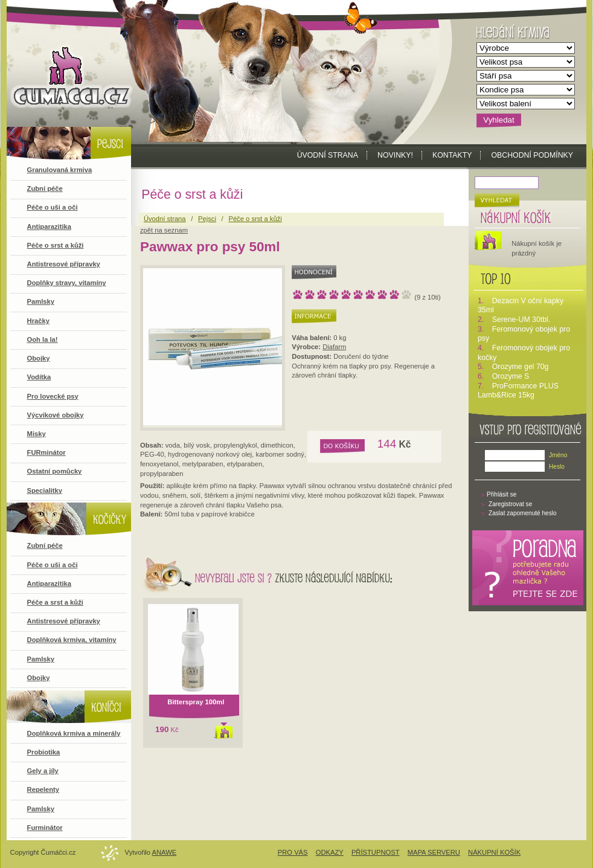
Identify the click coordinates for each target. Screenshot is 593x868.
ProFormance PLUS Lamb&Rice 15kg (518, 391)
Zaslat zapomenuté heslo (523, 513)
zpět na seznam (164, 230)
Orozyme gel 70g (521, 367)
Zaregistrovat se (510, 504)
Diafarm (334, 347)
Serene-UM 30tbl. (521, 320)
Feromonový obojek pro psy (524, 334)
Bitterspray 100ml (196, 702)
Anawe (165, 852)
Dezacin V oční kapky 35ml (521, 306)
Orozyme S (511, 376)
